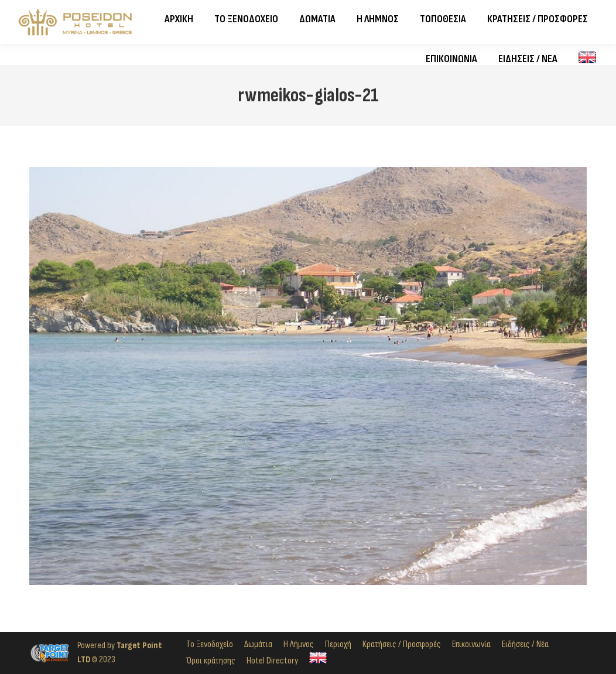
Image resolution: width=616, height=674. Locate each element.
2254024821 (121, 11)
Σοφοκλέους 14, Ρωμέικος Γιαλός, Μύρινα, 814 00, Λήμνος (269, 11)
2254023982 (56, 11)
